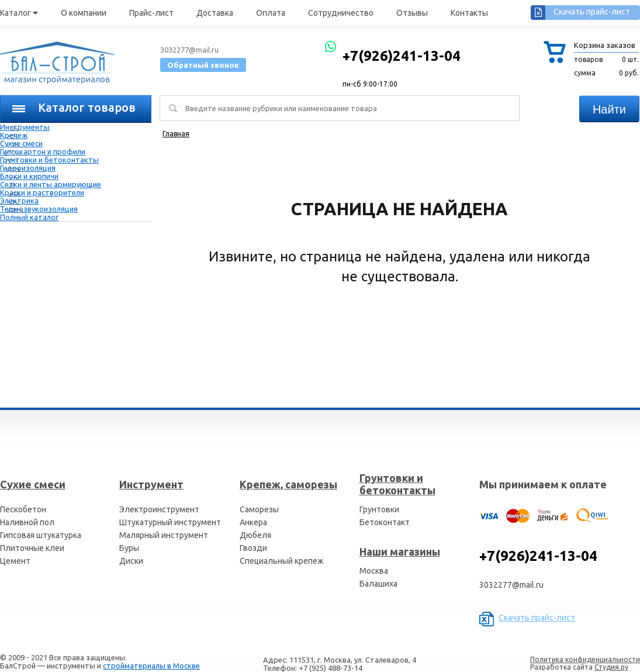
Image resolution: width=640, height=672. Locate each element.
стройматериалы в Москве (151, 666)
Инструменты (25, 127)
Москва (374, 571)
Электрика (19, 201)
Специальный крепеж (282, 561)
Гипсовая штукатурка (41, 535)
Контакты (469, 13)
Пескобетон (23, 509)
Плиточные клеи (32, 548)
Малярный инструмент (164, 535)
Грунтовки (379, 509)
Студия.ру (611, 667)
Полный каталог (29, 217)
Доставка (215, 13)
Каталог (19, 13)
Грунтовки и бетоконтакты (49, 160)
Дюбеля (255, 535)
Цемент (15, 561)
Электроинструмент (159, 509)
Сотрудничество (341, 13)
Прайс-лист (151, 13)
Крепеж (14, 135)
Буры (129, 548)
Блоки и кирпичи (29, 176)
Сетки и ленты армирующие (51, 184)
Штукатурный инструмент (170, 522)
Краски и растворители (42, 192)
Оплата (271, 13)
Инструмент (151, 484)
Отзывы (412, 13)
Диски (131, 561)
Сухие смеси (21, 143)
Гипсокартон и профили (43, 151)
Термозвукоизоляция (39, 209)
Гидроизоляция (28, 168)
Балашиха (378, 584)
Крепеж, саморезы (288, 484)
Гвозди (253, 548)
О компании (84, 13)
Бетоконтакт (385, 522)
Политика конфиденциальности (585, 659)
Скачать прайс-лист (592, 12)
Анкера (253, 522)
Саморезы (259, 509)
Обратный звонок (203, 65)
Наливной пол (27, 522)
